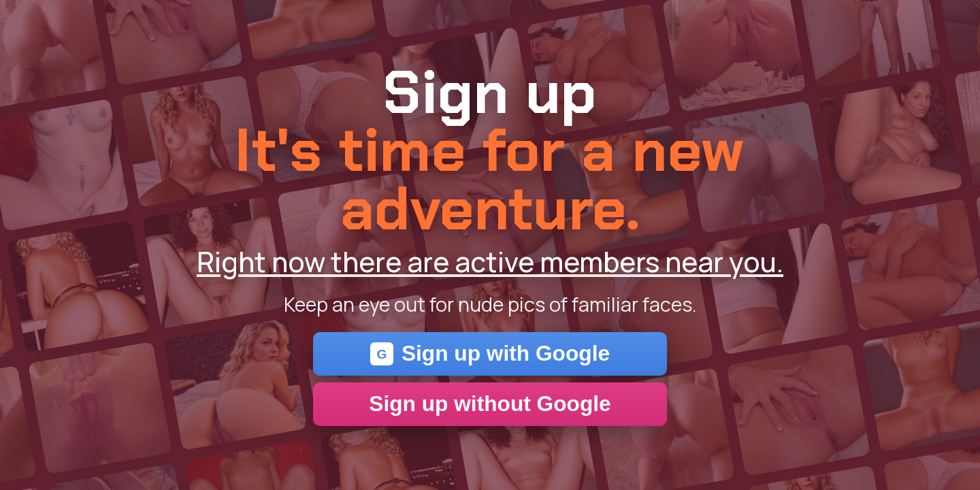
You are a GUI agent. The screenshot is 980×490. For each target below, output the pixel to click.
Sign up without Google (490, 404)
